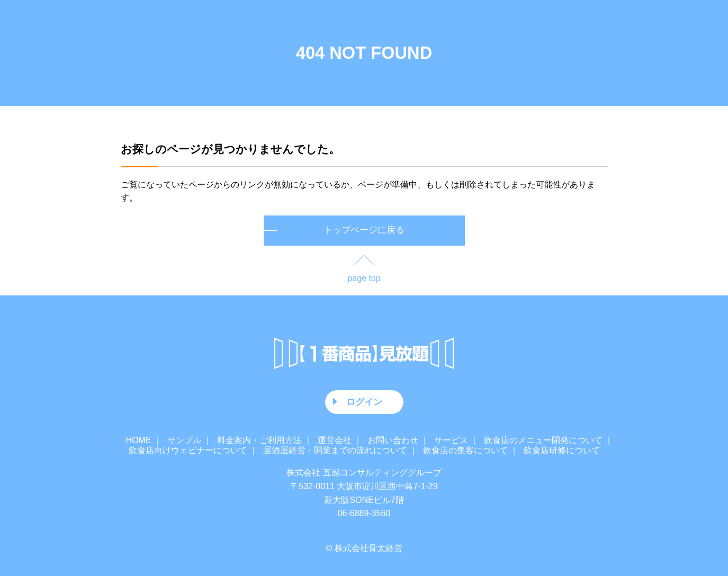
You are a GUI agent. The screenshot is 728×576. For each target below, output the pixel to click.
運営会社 (335, 440)
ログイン (364, 402)
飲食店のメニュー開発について (543, 440)
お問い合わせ (393, 440)
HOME (139, 440)
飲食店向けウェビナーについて (188, 450)
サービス (451, 440)
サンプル (184, 440)
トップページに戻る (364, 230)
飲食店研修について (562, 450)
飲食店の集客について (465, 450)
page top (364, 278)
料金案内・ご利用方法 (259, 440)
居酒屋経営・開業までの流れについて (335, 450)
